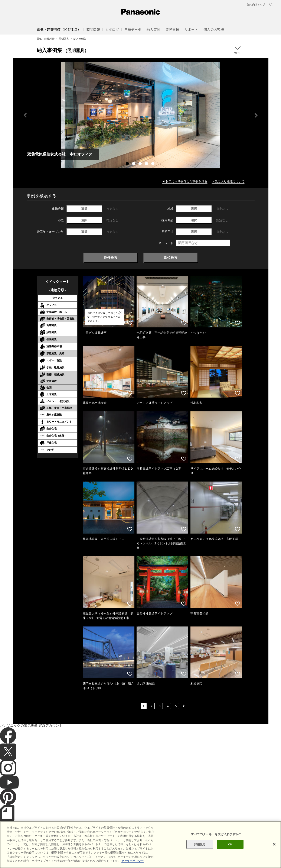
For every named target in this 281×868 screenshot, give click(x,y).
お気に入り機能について (228, 181)
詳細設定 (200, 851)
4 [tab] (147, 164)
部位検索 (171, 258)
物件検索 (111, 258)
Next (256, 115)
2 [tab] (134, 164)
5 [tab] (153, 164)
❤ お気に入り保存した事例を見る (185, 181)
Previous (25, 115)
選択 (84, 209)
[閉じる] (274, 851)
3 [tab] (141, 164)
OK (230, 851)
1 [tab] (128, 164)
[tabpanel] (141, 115)
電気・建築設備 (46, 39)
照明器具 (64, 39)
